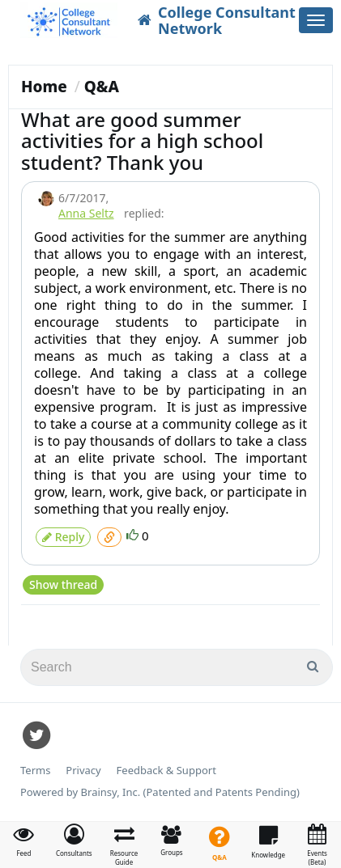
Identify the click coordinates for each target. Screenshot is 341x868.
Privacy (83, 771)
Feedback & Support (166, 771)
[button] (74, 840)
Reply (63, 537)
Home (44, 87)
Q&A (102, 87)
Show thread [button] (63, 584)
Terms (35, 771)
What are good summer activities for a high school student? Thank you (142, 141)
